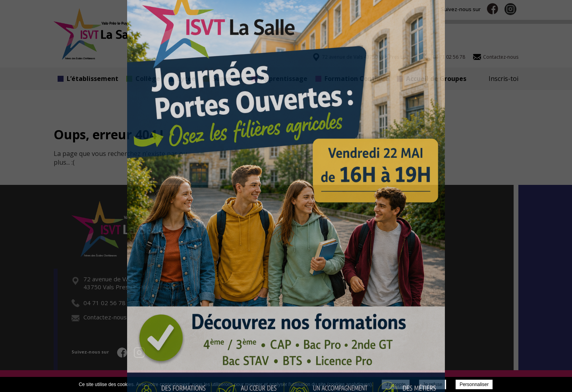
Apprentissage (279, 79)
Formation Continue (352, 79)
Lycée (182, 79)
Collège (143, 79)
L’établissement (88, 79)
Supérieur (223, 79)
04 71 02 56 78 (99, 303)
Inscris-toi (503, 79)
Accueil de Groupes (432, 79)
